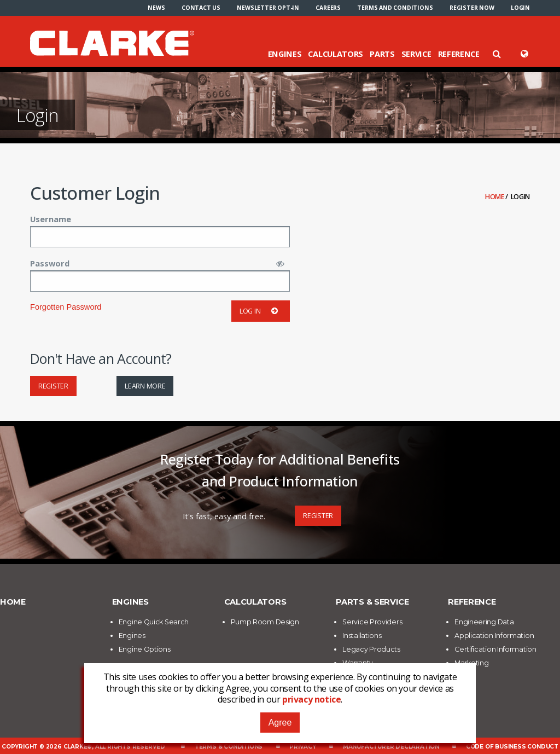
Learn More (145, 386)
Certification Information (495, 649)
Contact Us (201, 8)
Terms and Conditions (395, 8)
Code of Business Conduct (512, 747)
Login (520, 8)
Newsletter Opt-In (268, 8)
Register (53, 386)
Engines (285, 54)
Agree (280, 723)
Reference (459, 54)
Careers (328, 8)
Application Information (494, 636)
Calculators (336, 54)
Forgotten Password (66, 307)
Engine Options (145, 649)
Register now (472, 8)
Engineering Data (484, 622)
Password (50, 263)
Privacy (303, 747)
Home (495, 197)
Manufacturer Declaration (391, 747)
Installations (362, 636)
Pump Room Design (265, 622)
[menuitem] (156, 8)
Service (416, 54)
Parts (382, 54)
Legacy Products (371, 649)
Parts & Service (372, 602)
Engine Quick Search (154, 622)
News (156, 8)
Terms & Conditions (229, 747)
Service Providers (372, 622)
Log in (261, 311)
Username (51, 219)
